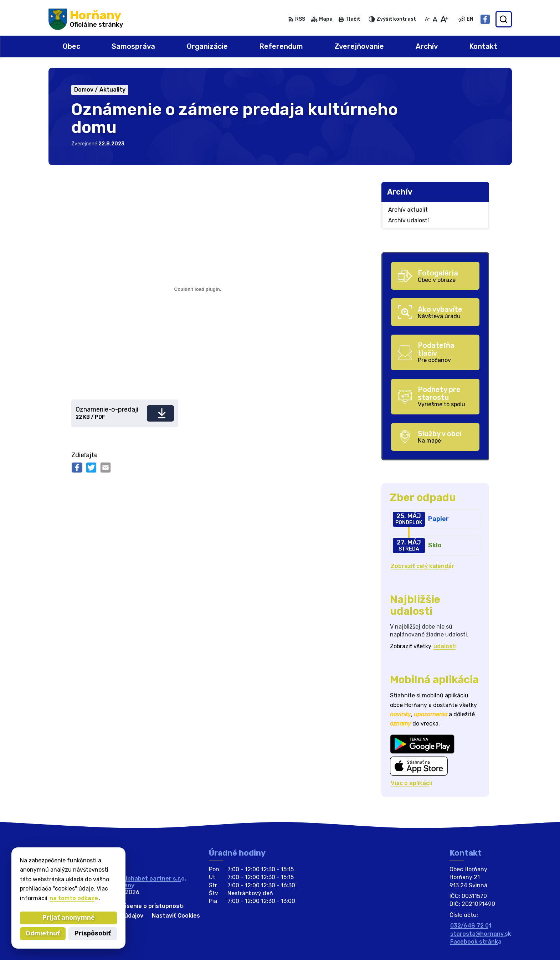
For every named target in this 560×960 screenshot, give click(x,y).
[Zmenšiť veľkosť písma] (427, 19)
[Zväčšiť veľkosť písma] (444, 19)
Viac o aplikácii (411, 783)
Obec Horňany (115, 885)
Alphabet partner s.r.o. (154, 879)
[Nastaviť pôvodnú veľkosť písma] (435, 19)
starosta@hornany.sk (481, 934)
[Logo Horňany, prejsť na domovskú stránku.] (86, 19)
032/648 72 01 (471, 926)
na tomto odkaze (44, 898)
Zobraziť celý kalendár (422, 566)
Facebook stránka (476, 942)
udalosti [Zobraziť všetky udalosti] (445, 646)
